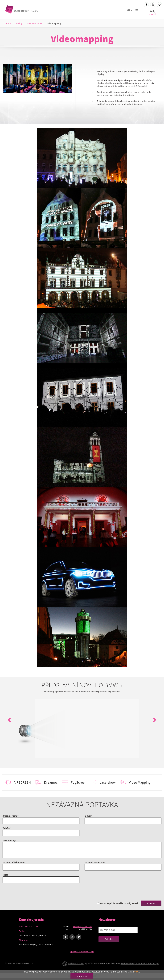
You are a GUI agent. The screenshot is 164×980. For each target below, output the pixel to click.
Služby (19, 23)
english (153, 14)
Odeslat (151, 903)
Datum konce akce (94, 862)
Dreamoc (51, 783)
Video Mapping (140, 783)
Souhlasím (82, 976)
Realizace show (35, 23)
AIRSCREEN (22, 783)
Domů (8, 23)
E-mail (88, 816)
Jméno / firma (10, 816)
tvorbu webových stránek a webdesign (140, 964)
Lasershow (108, 783)
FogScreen (79, 783)
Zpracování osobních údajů (82, 951)
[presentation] (27, 892)
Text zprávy (9, 840)
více (136, 972)
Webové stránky (76, 964)
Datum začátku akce (13, 862)
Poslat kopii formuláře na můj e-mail (119, 903)
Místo (5, 875)
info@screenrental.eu (82, 927)
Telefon (6, 828)
